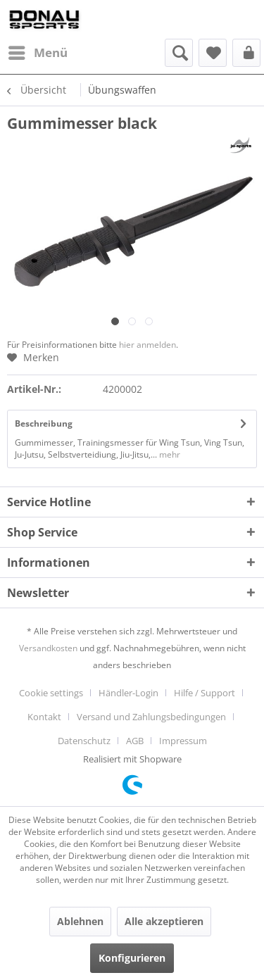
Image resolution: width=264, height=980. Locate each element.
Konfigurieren (132, 958)
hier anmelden (147, 345)
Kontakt (44, 717)
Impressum (183, 741)
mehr (169, 454)
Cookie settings (51, 693)
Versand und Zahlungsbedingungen (151, 717)
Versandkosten (48, 648)
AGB (135, 741)
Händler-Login (128, 693)
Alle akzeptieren (164, 921)
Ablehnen (80, 921)
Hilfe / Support (205, 693)
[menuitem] (37, 53)
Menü (38, 51)
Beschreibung (44, 423)
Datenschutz (84, 741)
